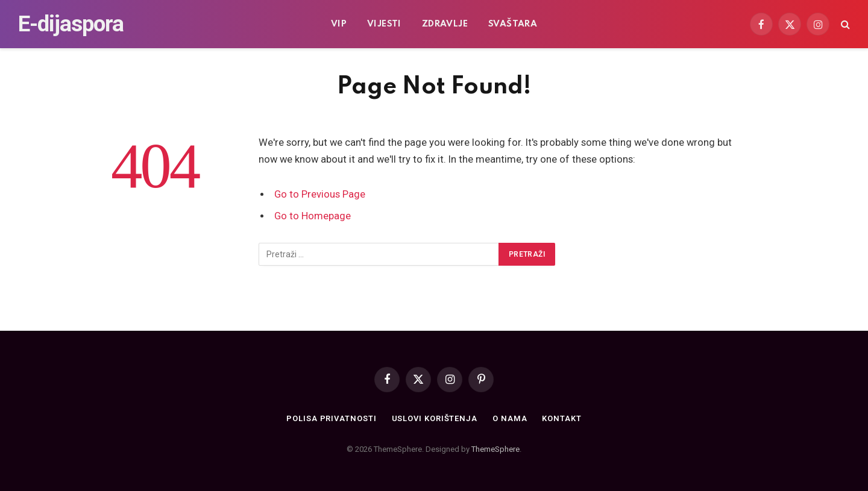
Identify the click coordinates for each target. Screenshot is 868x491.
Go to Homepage (313, 216)
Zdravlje (445, 24)
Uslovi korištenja (435, 418)
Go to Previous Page (320, 194)
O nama (510, 418)
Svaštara (513, 24)
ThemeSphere (495, 449)
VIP (339, 24)
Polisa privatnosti (331, 418)
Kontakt (561, 418)
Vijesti (384, 24)
